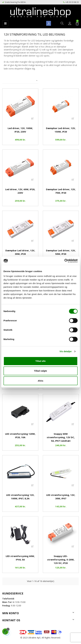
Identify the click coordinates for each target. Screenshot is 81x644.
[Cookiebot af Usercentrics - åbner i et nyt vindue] (64, 261)
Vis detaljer (66, 351)
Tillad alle (40, 361)
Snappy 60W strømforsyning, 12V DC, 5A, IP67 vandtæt (61, 437)
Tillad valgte (40, 371)
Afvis (40, 381)
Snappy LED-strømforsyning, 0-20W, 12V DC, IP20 (61, 560)
